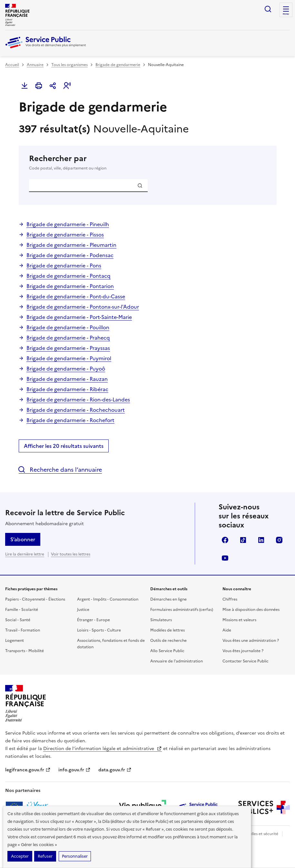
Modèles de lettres (167, 630)
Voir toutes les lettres (71, 554)
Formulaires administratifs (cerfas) (182, 610)
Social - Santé (18, 620)
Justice (83, 610)
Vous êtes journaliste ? (243, 651)
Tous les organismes (69, 65)
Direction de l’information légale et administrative (103, 749)
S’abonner (23, 539)
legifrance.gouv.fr (28, 770)
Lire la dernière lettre (25, 554)
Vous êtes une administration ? (251, 641)
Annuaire (35, 65)
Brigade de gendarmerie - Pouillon (68, 327)
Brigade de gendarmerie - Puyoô (66, 369)
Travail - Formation (23, 630)
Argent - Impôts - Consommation (108, 599)
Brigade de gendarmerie (118, 65)
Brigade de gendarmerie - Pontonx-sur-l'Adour (83, 307)
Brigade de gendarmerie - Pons (64, 265)
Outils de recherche (168, 641)
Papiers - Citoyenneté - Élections (35, 599)
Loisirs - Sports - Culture (99, 630)
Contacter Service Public (246, 661)
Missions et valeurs (239, 620)
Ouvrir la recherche (268, 9)
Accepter (20, 856)
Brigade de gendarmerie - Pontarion (70, 286)
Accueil (12, 65)
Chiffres (230, 599)
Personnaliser (75, 856)
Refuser (45, 856)
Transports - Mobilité (25, 651)
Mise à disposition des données (251, 610)
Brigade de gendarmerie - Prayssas (68, 348)
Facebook (225, 540)
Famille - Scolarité (22, 610)
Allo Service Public (167, 651)
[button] (67, 86)
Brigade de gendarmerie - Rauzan (67, 379)
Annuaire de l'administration (177, 661)
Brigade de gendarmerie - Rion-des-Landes (78, 400)
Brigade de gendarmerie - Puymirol (69, 358)
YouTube (225, 558)
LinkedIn (261, 540)
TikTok (243, 540)
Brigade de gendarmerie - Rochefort (70, 420)
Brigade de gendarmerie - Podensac (70, 255)
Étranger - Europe (93, 620)
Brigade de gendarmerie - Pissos (65, 235)
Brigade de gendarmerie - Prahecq (68, 338)
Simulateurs (161, 620)
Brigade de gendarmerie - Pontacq (69, 276)
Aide (227, 630)
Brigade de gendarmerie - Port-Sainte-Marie (79, 317)
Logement (15, 641)
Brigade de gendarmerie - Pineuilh (68, 224)
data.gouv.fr (115, 770)
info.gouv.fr (74, 770)
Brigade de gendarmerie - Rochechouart (76, 410)
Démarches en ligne (168, 599)
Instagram (279, 540)
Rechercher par (148, 162)
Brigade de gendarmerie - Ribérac (67, 389)
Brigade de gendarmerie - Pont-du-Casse (76, 296)
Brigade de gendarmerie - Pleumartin (71, 245)
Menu (286, 14)
